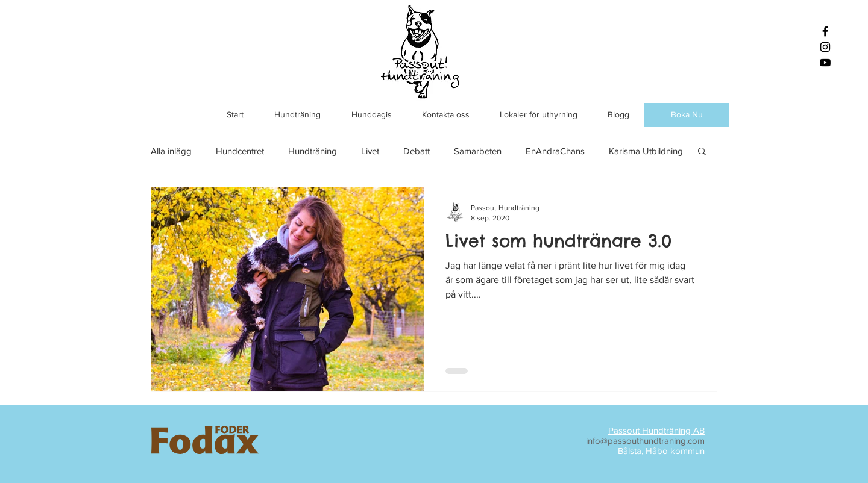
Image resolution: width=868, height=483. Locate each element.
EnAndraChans (555, 151)
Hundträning (313, 151)
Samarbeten (478, 151)
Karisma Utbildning (646, 151)
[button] (702, 152)
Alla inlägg (171, 151)
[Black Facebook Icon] (825, 31)
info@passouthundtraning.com (645, 441)
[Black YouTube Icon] (825, 63)
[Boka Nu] (687, 115)
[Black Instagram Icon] (825, 47)
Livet (370, 151)
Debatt (417, 151)
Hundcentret (240, 151)
